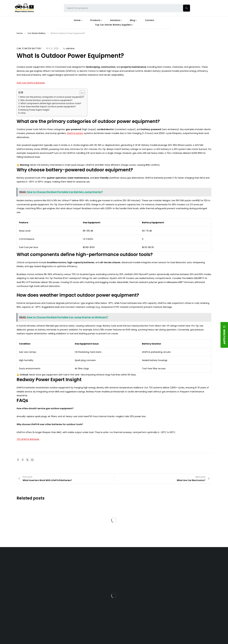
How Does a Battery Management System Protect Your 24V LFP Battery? (137, 591)
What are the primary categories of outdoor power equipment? (52, 97)
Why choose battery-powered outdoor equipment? (46, 100)
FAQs (23, 113)
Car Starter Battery (37, 33)
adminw (70, 48)
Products (100, 560)
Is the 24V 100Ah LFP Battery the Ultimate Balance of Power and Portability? (140, 569)
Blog (129, 560)
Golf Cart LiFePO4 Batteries (31, 83)
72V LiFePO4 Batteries (28, 439)
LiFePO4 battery (75, 133)
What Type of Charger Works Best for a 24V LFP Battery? (138, 580)
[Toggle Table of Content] (81, 93)
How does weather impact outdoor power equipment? (48, 107)
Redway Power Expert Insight (35, 110)
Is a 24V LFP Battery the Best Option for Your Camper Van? (140, 624)
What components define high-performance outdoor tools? (51, 103)
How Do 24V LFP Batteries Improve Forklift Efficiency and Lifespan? (139, 603)
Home (20, 33)
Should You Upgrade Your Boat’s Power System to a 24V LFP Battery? (139, 613)
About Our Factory (74, 560)
